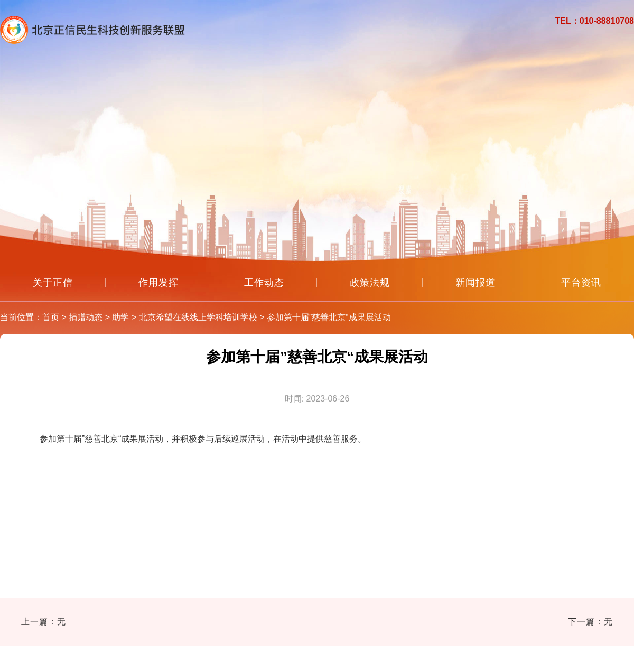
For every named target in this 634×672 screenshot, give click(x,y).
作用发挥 (158, 283)
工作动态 (264, 283)
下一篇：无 (590, 622)
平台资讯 (581, 283)
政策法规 (370, 283)
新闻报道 (475, 283)
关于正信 (53, 283)
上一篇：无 (44, 622)
